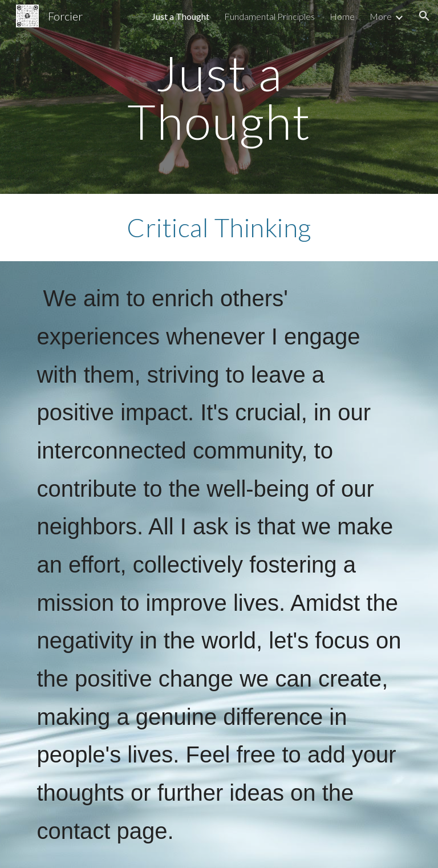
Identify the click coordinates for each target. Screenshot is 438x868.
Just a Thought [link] (181, 16)
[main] (219, 97)
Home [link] (342, 16)
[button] (424, 16)
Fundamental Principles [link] (269, 16)
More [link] (381, 16)
